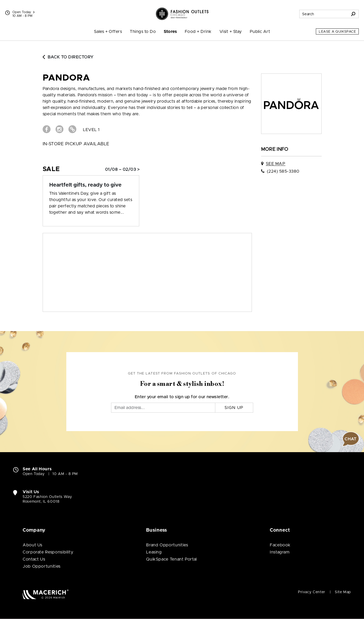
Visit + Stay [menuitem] (231, 32)
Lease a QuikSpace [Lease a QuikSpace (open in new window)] (337, 32)
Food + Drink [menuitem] (198, 32)
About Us (33, 545)
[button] (351, 439)
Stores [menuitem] (170, 32)
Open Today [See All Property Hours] (23, 12)
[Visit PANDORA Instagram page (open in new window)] (59, 129)
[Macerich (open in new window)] (46, 594)
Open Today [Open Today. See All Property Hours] (34, 474)
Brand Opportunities (167, 545)
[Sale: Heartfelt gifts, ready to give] (91, 185)
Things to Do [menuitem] (143, 32)
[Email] (163, 408)
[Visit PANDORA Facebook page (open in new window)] (47, 129)
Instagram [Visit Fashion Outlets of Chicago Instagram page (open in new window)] (280, 552)
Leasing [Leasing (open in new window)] (154, 552)
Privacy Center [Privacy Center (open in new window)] (312, 592)
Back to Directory (68, 57)
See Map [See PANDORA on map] (276, 164)
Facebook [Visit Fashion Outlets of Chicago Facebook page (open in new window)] (280, 545)
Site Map (343, 592)
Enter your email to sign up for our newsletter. (182, 397)
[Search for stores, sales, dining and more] (324, 14)
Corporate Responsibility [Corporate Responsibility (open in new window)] (48, 552)
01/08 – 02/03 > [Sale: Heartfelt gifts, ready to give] (122, 169)
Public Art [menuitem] (260, 32)
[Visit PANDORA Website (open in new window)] (72, 129)
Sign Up (234, 408)
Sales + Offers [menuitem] (108, 32)
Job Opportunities (42, 566)
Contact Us (34, 559)
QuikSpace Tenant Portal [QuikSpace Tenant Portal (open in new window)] (171, 559)
